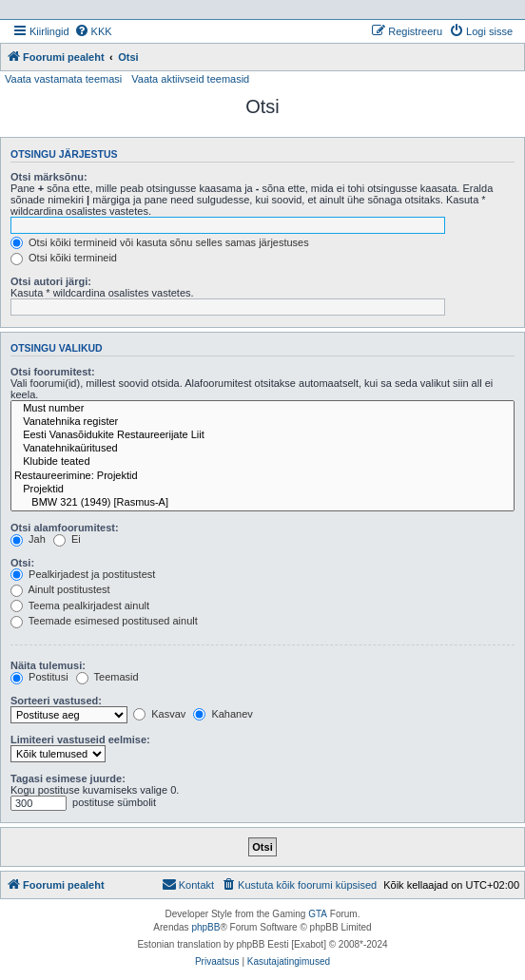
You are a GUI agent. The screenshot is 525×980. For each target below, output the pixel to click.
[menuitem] (93, 31)
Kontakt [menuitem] (188, 884)
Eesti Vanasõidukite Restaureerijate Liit (262, 435)
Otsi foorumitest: (53, 372)
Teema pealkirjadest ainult (80, 605)
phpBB (205, 927)
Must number (262, 409)
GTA (318, 914)
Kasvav (159, 714)
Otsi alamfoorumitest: (65, 528)
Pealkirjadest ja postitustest (83, 574)
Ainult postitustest (60, 589)
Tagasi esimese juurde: (68, 778)
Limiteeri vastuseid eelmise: (80, 740)
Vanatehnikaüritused (262, 449)
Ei (67, 539)
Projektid (262, 490)
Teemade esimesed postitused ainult (104, 621)
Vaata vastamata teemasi (63, 79)
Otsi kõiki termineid (64, 258)
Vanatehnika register (262, 422)
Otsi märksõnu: (49, 177)
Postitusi (39, 677)
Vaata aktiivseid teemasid (190, 79)
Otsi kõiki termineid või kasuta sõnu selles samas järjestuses (160, 242)
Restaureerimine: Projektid (262, 476)
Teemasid (107, 677)
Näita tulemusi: (48, 665)
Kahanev (223, 714)
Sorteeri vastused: (56, 701)
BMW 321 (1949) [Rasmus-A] (262, 503)
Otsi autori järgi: (51, 281)
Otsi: (22, 563)
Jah (28, 539)
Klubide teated (262, 462)
